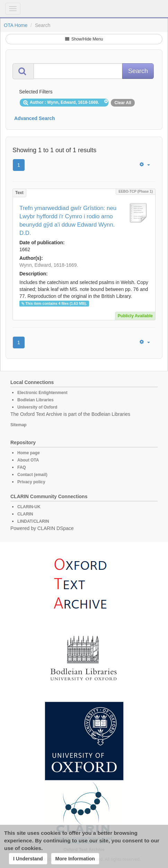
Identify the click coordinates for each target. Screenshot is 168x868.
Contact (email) (32, 475)
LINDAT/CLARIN (33, 521)
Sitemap (19, 425)
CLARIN (25, 514)
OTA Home (16, 25)
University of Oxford (37, 407)
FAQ (22, 467)
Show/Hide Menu (84, 39)
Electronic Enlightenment (42, 393)
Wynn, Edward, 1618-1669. (49, 265)
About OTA (28, 460)
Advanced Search (35, 118)
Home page (29, 453)
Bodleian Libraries (36, 400)
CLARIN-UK (29, 507)
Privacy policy (31, 482)
